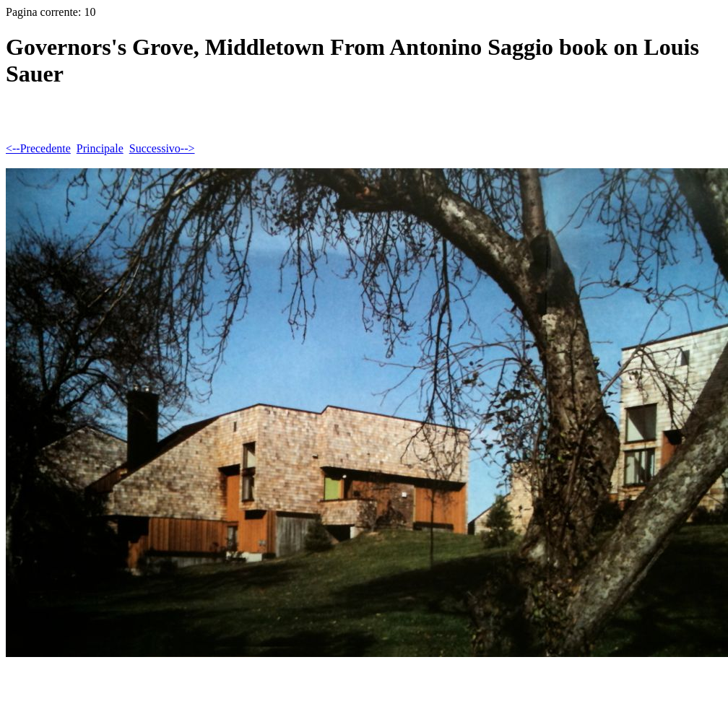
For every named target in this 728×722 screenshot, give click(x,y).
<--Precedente (38, 148)
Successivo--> (162, 148)
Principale (100, 148)
